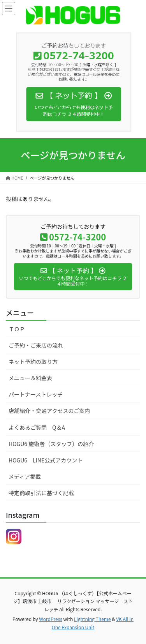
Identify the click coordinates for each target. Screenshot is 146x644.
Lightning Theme (92, 619)
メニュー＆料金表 (30, 378)
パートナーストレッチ (36, 394)
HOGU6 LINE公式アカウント (46, 460)
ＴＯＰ (17, 329)
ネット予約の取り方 (33, 362)
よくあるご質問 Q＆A (37, 427)
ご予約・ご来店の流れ (36, 345)
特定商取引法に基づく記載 (41, 493)
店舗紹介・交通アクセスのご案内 (49, 411)
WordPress (51, 619)
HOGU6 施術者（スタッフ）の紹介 (51, 444)
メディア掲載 (25, 476)
